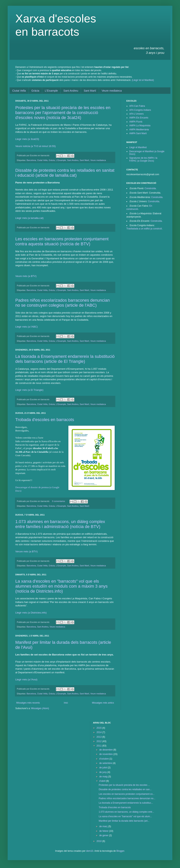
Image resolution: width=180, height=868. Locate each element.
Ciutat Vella (19, 91)
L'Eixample (51, 91)
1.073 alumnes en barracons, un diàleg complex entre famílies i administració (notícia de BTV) (60, 524)
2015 (99, 728)
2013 (99, 737)
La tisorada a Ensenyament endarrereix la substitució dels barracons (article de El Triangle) (65, 359)
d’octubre (104, 759)
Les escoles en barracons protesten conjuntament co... (127, 794)
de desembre (106, 750)
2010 (99, 841)
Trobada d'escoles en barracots (45, 420)
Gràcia (35, 91)
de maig (104, 777)
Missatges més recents (28, 703)
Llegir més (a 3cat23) (27, 139)
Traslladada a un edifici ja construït (144, 229)
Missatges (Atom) (40, 708)
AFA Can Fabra (137, 106)
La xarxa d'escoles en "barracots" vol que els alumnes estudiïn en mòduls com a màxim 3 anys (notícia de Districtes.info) (61, 586)
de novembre (106, 754)
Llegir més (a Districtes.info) (31, 613)
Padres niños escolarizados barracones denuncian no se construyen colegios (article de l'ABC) (63, 303)
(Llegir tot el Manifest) (143, 80)
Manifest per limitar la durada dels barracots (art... (124, 821)
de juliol (103, 768)
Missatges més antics (103, 703)
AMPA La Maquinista (140, 126)
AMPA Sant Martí (138, 133)
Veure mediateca (112, 91)
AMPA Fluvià (136, 122)
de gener (104, 835)
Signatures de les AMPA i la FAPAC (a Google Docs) (143, 159)
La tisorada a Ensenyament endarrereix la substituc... (126, 803)
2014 (99, 732)
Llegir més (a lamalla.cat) (29, 218)
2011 (99, 746)
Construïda (150, 188)
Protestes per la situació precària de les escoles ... (124, 785)
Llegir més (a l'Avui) (26, 680)
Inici (66, 703)
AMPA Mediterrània (139, 130)
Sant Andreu (71, 91)
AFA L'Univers (136, 114)
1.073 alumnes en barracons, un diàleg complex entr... (126, 812)
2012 (99, 741)
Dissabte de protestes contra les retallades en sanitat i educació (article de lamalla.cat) (65, 173)
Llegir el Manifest (138, 147)
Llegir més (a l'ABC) (27, 327)
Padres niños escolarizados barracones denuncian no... (127, 798)
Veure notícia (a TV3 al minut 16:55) (36, 146)
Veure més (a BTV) (26, 276)
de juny (103, 772)
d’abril (103, 781)
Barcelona (31, 160)
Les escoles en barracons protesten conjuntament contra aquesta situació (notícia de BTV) (62, 241)
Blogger (120, 851)
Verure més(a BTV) (27, 551)
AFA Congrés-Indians (140, 110)
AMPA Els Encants (139, 118)
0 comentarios (59, 501)
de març (104, 826)
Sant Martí (90, 91)
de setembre (106, 763)
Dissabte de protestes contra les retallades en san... (125, 789)
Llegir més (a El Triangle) (29, 390)
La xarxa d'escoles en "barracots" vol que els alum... (125, 816)
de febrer (104, 831)
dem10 (90, 851)
